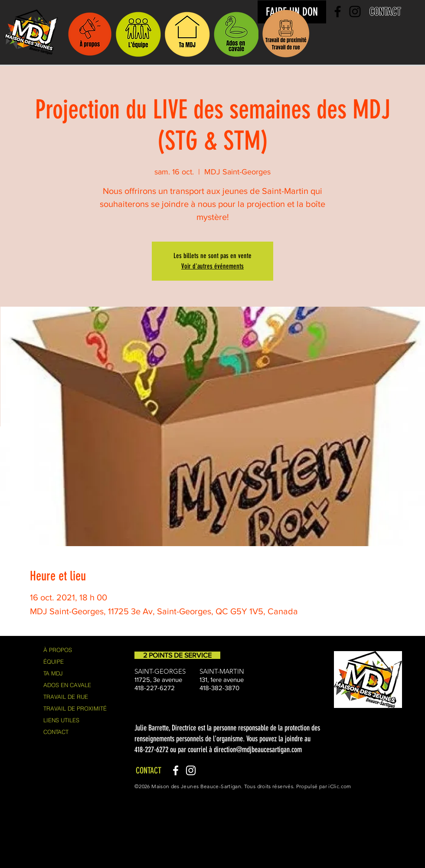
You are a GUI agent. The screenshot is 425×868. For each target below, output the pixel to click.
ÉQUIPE (54, 662)
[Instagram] (191, 770)
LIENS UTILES (61, 720)
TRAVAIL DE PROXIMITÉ (75, 708)
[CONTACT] (385, 12)
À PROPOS (58, 650)
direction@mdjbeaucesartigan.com (258, 750)
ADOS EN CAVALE (67, 685)
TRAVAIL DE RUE (66, 697)
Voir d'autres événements (212, 266)
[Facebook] (176, 770)
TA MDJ (53, 673)
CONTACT (56, 732)
